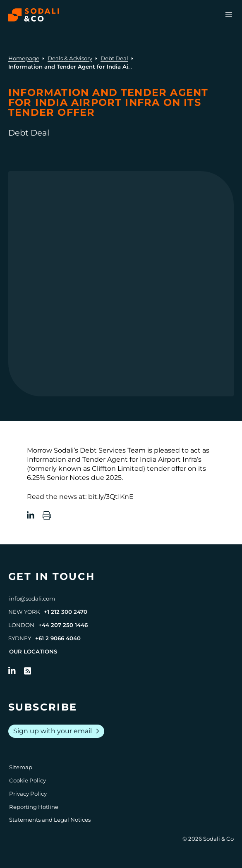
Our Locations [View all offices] (33, 651)
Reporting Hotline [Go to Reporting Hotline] (34, 807)
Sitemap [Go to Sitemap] (21, 767)
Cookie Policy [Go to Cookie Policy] (28, 780)
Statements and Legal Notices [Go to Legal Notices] (50, 820)
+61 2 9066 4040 (58, 638)
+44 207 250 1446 (63, 625)
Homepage (24, 58)
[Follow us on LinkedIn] (12, 671)
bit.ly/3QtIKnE (111, 497)
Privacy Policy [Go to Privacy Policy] (28, 794)
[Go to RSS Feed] (28, 671)
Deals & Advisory (70, 58)
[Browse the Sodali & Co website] (34, 15)
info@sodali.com (32, 599)
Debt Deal (114, 58)
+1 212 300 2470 (66, 612)
